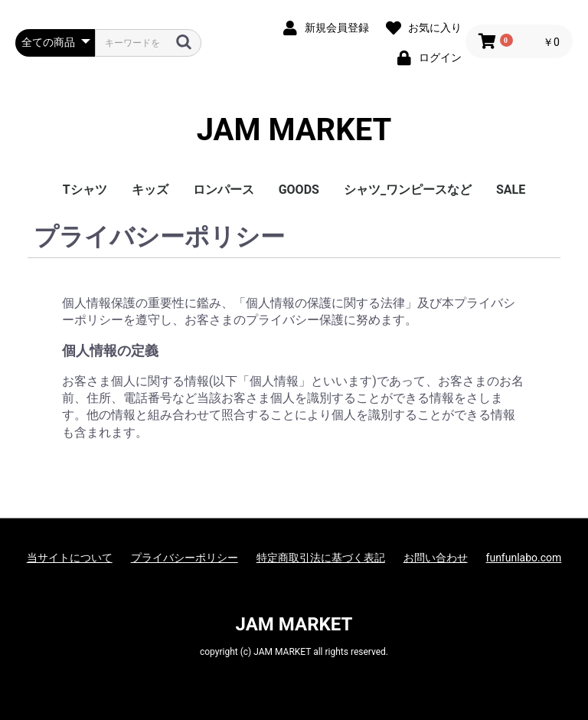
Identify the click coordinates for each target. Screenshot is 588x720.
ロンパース (224, 190)
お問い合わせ (436, 558)
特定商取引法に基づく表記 (321, 558)
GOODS (299, 190)
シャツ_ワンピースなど (408, 190)
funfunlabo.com (524, 558)
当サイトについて (70, 558)
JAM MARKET (294, 130)
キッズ (150, 190)
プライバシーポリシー (185, 558)
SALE (511, 190)
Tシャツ (85, 190)
